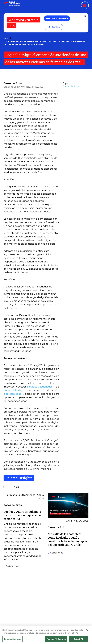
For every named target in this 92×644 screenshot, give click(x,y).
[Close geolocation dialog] (85, 16)
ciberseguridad (12, 394)
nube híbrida (12, 390)
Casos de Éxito (13, 83)
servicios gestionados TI (41, 387)
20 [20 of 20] (18, 487)
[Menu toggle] (85, 5)
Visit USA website (59, 18)
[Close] (87, 633)
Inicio (6, 38)
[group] (24, 556)
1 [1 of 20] (12, 487)
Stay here (56, 27)
